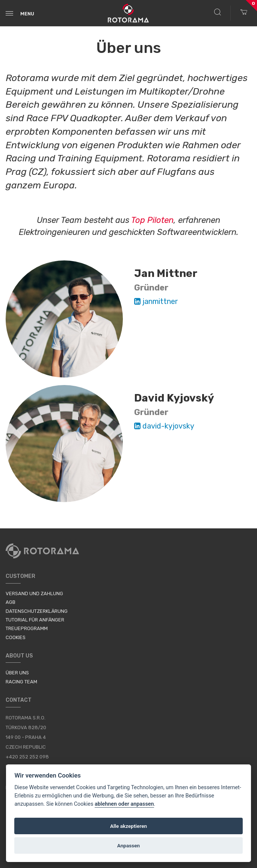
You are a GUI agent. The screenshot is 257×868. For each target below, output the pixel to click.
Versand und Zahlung (34, 593)
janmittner (156, 301)
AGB (11, 602)
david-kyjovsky (164, 426)
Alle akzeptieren (128, 826)
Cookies (16, 637)
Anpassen (128, 845)
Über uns (17, 673)
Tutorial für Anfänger (35, 620)
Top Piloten (152, 220)
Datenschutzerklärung (37, 611)
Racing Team (21, 682)
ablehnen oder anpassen (124, 804)
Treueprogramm (27, 628)
